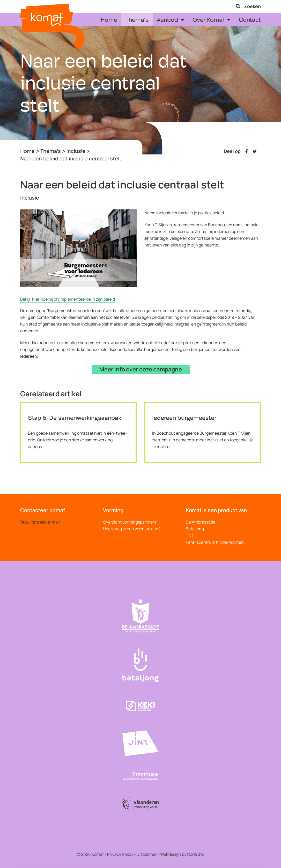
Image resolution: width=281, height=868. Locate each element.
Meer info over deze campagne (141, 369)
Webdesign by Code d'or (182, 854)
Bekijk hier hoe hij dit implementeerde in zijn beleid (68, 299)
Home (27, 152)
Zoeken (248, 6)
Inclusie (76, 152)
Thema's (51, 152)
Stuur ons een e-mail (40, 522)
